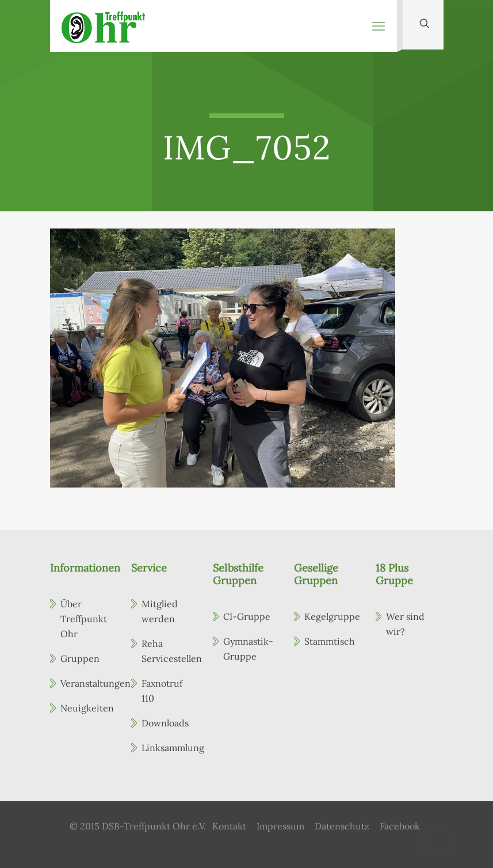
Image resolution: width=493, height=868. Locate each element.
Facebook (400, 826)
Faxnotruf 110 (162, 691)
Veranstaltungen (86, 683)
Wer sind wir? (405, 624)
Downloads (165, 723)
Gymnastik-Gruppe (248, 649)
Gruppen (80, 658)
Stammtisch (330, 641)
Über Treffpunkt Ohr (84, 619)
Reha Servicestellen (167, 651)
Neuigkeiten (86, 708)
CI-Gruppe (247, 616)
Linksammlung (167, 748)
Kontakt (229, 826)
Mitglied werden (160, 611)
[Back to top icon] (437, 843)
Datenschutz (342, 826)
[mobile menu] (379, 26)
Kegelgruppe (330, 616)
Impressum (280, 826)
